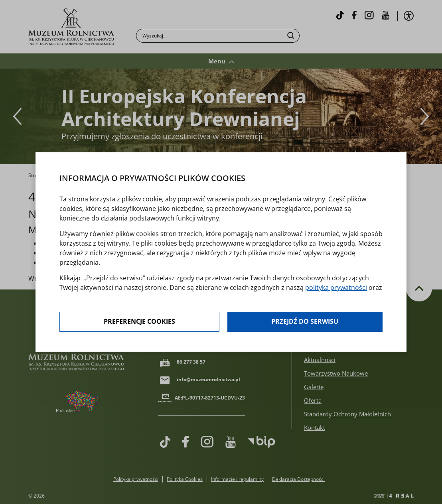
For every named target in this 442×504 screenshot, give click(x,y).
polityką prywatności (336, 287)
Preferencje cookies (139, 322)
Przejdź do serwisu (305, 322)
